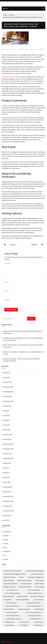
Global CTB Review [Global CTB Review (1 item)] (8, 596)
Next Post (34, 245)
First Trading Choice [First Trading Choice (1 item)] (34, 590)
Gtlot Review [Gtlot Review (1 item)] (8, 600)
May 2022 (6, 420)
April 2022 (7, 425)
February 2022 (8, 435)
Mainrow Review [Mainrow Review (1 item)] (12, 603)
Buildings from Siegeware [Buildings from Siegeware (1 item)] (36, 577)
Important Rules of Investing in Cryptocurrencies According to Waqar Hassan (23, 332)
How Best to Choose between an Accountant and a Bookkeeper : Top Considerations (24, 339)
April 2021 (7, 477)
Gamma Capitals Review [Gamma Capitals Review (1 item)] (35, 593)
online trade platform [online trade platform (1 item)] (12, 606)
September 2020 (9, 511)
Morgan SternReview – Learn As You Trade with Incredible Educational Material (22, 360)
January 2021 (7, 492)
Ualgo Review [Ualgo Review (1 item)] (39, 622)
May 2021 (6, 473)
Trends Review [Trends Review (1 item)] (24, 622)
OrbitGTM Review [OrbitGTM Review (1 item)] (9, 609)
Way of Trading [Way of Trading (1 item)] (9, 625)
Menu (5, 9)
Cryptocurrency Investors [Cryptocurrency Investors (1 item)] (24, 580)
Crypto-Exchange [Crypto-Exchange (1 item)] (8, 580)
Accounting (7, 532)
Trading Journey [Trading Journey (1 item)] (9, 622)
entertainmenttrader (30, 49)
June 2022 (7, 416)
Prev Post (13, 245)
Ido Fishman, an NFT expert (10, 77)
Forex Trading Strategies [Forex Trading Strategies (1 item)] (13, 593)
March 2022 (7, 430)
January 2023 (7, 382)
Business (6, 536)
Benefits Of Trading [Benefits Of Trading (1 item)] (9, 577)
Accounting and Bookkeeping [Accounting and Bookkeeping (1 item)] (35, 571)
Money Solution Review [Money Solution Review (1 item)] (33, 603)
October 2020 (8, 506)
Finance (6, 544)
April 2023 (7, 377)
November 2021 (8, 449)
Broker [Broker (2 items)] (22, 577)
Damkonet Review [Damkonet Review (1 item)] (26, 584)
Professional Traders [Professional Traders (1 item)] (12, 612)
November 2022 (8, 392)
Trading (6, 559)
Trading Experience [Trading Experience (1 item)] (35, 619)
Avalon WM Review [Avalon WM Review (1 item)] (37, 574)
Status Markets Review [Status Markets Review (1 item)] (13, 616)
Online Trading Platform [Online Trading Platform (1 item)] (34, 606)
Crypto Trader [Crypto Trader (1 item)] (40, 580)
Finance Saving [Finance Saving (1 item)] (39, 587)
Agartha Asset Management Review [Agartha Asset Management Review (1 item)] (15, 574)
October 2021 (8, 454)
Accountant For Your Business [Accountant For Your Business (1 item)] (13, 571)
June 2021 (7, 468)
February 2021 (8, 487)
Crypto (5, 540)
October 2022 (8, 396)
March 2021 (7, 482)
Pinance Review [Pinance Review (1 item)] (39, 609)
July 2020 (6, 520)
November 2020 (8, 501)
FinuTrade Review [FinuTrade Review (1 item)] (12, 590)
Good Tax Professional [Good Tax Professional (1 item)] (37, 596)
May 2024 (6, 373)
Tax (4, 555)
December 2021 (8, 444)
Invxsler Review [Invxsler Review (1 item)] (39, 600)
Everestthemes (8, 642)
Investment (7, 551)
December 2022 (8, 387)
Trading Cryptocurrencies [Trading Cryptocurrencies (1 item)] (13, 619)
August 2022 (7, 406)
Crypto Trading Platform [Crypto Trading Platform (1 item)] (10, 584)
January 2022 (7, 439)
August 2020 (7, 516)
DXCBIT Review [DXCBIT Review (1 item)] (39, 584)
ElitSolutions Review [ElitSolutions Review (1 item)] (9, 587)
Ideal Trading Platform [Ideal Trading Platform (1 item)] (23, 600)
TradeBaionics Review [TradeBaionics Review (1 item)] (35, 616)
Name (7, 282)
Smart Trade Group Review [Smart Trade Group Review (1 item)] (34, 612)
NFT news (31, 81)
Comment (8, 263)
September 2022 (9, 401)
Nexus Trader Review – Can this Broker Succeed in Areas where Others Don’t (23, 346)
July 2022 (6, 411)
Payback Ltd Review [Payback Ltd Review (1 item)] (24, 609)
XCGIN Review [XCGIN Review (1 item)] (38, 625)
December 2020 (8, 496)
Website (7, 300)
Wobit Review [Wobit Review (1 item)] (24, 625)
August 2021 (7, 463)
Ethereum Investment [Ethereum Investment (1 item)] (25, 587)
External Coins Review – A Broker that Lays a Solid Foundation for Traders (24, 353)
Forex (5, 548)
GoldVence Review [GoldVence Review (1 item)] (22, 596)
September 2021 (9, 458)
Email (7, 291)
